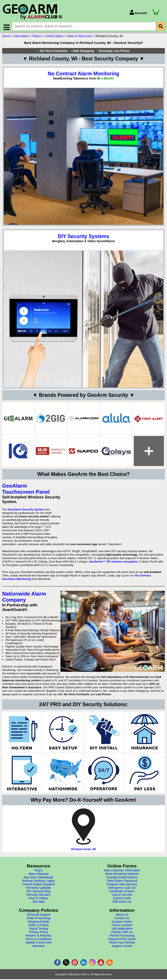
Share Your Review (122, 944)
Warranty (38, 947)
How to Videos (38, 900)
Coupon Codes (122, 923)
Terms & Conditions (38, 940)
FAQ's (38, 872)
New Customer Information (122, 872)
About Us (122, 916)
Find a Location (122, 927)
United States (54, 38)
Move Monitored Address (122, 875)
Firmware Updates (38, 889)
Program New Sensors (122, 886)
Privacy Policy (38, 934)
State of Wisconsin (79, 38)
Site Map (38, 903)
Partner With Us (122, 934)
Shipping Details (38, 923)
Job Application (122, 930)
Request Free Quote (122, 940)
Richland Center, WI (84, 851)
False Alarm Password (122, 882)
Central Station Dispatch (39, 886)
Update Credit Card (39, 944)
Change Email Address (122, 879)
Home (6, 38)
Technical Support (38, 916)
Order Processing (39, 920)
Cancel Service (122, 896)
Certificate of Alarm (122, 893)
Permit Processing (122, 937)
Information (21, 38)
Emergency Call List (122, 889)
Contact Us (122, 920)
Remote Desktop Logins (38, 882)
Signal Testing (39, 930)
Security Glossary (38, 896)
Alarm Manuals (38, 875)
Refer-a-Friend (38, 927)
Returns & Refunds (38, 937)
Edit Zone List (122, 903)
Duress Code (122, 900)
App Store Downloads (38, 879)
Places (37, 38)
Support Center (122, 947)
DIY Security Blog (38, 893)
